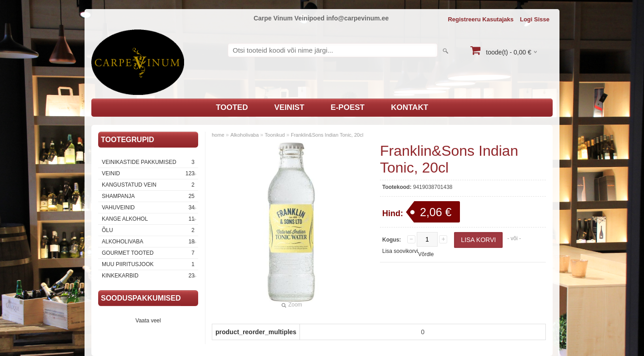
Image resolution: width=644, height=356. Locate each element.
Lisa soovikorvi (400, 251)
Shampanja (148, 196)
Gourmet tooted (148, 253)
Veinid (148, 173)
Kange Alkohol (148, 219)
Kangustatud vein (148, 185)
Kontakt (409, 107)
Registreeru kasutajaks (481, 19)
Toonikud (275, 135)
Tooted (232, 107)
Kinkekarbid (148, 276)
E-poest (348, 107)
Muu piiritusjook (148, 264)
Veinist (289, 107)
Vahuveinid (148, 208)
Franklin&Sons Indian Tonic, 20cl (327, 135)
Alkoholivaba (148, 242)
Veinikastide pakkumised (148, 162)
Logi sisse (535, 19)
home (218, 135)
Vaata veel (148, 321)
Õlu (148, 230)
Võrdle (426, 254)
